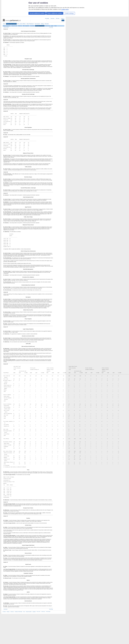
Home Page (51, 27)
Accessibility (47, 18)
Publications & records (40, 26)
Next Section (6, 639)
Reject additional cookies (55, 13)
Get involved (37, 24)
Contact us (63, 18)
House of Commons (7, 26)
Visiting (42, 24)
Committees (32, 26)
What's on (20, 26)
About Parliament (30, 24)
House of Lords (14, 26)
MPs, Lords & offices (21, 24)
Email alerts (52, 18)
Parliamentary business (11, 24)
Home (4, 24)
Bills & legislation (26, 26)
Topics (56, 26)
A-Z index (4, 642)
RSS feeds (58, 18)
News (52, 26)
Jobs (24, 642)
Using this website (29, 642)
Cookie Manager (48, 642)
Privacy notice (38, 642)
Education (47, 24)
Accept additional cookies (37, 13)
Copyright (34, 642)
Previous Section (6, 27)
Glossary (8, 642)
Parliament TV (48, 26)
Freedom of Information (19, 642)
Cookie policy (43, 642)
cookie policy (65, 9)
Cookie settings (69, 13)
